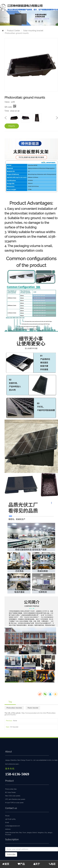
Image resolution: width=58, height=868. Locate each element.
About (8, 752)
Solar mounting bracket (33, 31)
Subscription (12, 839)
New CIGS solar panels (13, 796)
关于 (37, 864)
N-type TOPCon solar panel (14, 803)
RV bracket (14, 727)
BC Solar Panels (10, 792)
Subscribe (11, 854)
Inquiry (12, 126)
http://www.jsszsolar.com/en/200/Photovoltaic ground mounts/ (30, 714)
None (15, 721)
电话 (52, 864)
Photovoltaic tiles (11, 789)
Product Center (13, 31)
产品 (21, 864)
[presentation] (6, 118)
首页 (6, 864)
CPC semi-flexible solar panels (15, 799)
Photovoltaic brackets (14, 708)
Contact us (11, 808)
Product (9, 781)
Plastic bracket (33, 708)
